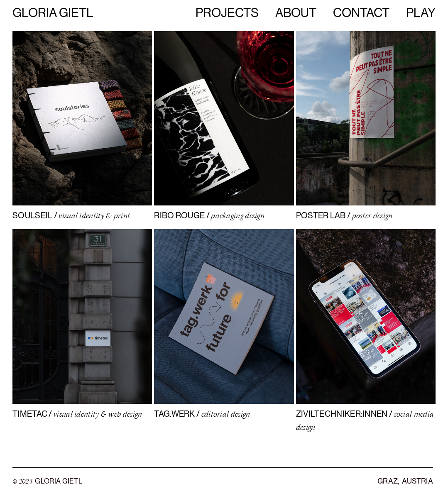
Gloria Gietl (53, 12)
